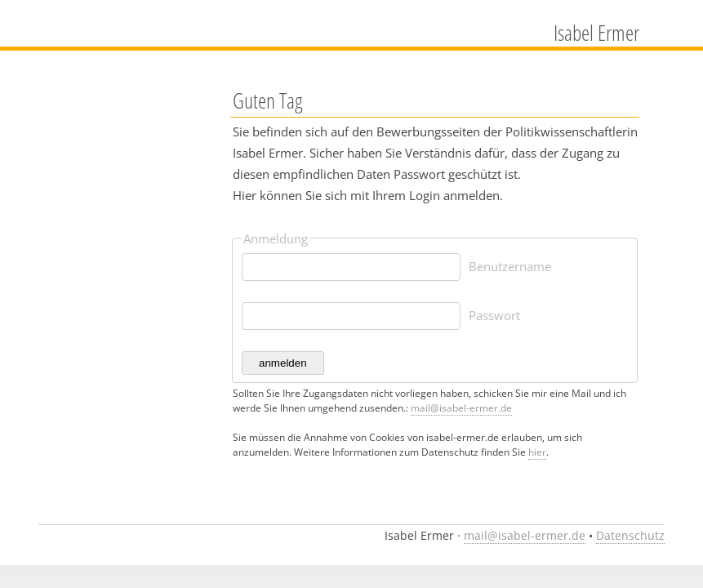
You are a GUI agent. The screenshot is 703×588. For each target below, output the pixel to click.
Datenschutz (630, 536)
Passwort (494, 315)
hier (537, 452)
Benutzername (510, 266)
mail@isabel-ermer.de (461, 408)
